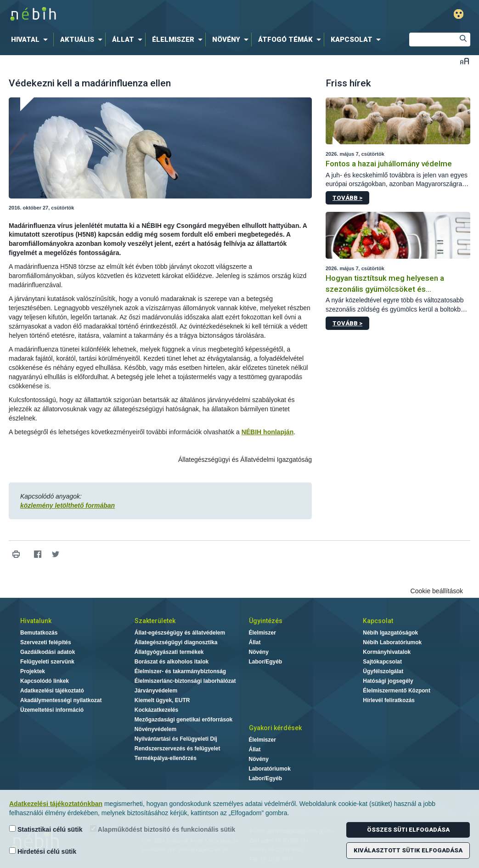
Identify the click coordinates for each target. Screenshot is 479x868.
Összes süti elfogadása (408, 830)
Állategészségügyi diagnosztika (176, 642)
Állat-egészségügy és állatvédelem (180, 633)
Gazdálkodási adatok (48, 652)
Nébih (141, 14)
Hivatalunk (36, 621)
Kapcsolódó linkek (45, 681)
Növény (259, 652)
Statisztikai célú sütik (46, 829)
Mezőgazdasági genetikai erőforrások (183, 720)
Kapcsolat (378, 621)
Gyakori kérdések (275, 728)
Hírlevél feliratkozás (389, 700)
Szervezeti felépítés (46, 642)
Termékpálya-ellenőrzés (166, 758)
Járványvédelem (156, 691)
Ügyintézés (266, 621)
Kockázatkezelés (156, 710)
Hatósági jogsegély (388, 681)
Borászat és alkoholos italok (172, 662)
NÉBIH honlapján (268, 432)
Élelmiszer (262, 633)
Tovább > (347, 198)
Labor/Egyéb (266, 662)
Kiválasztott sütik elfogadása (408, 850)
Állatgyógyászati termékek (169, 652)
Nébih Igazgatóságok (390, 633)
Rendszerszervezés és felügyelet (178, 749)
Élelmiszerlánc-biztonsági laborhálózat (185, 681)
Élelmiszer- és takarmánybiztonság (180, 671)
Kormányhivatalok (387, 652)
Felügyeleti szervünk (47, 662)
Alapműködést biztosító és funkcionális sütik (163, 829)
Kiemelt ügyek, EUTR (162, 700)
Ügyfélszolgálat (383, 671)
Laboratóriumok (270, 769)
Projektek (33, 671)
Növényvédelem (155, 729)
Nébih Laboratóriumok (392, 642)
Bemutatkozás (39, 633)
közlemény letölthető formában (68, 505)
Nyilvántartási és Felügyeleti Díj (176, 739)
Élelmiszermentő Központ (397, 691)
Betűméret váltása (465, 61)
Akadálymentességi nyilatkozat (61, 700)
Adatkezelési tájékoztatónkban (56, 804)
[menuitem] (31, 40)
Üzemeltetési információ (52, 710)
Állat (255, 642)
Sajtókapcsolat (382, 662)
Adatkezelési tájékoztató (52, 691)
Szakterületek (155, 621)
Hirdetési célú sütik (43, 851)
